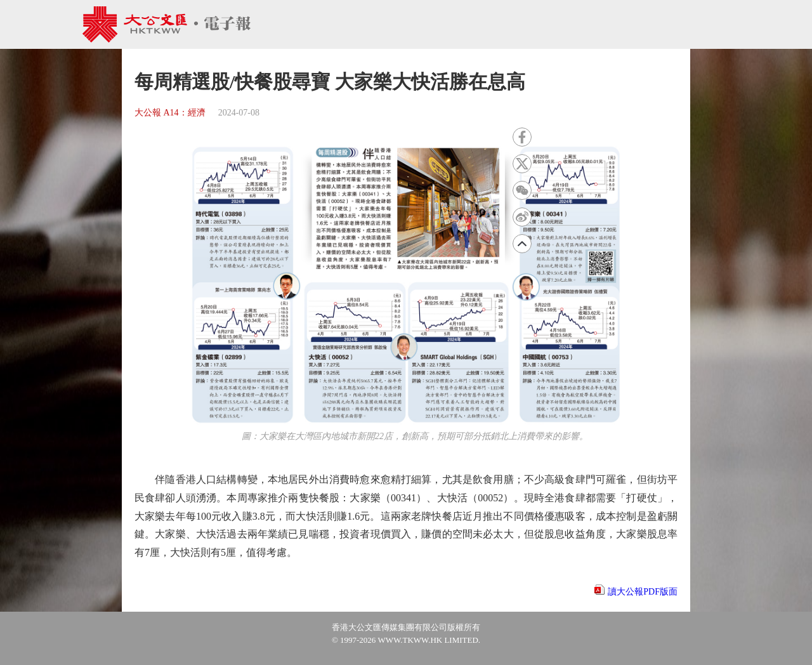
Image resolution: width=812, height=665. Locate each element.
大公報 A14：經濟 (170, 113)
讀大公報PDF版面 (643, 592)
